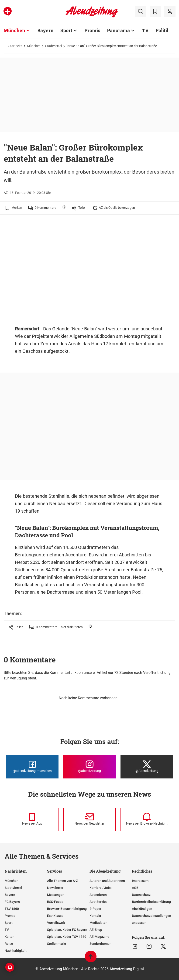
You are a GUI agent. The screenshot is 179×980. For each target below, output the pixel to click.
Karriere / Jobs (100, 888)
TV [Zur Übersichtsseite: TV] (145, 30)
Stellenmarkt (57, 944)
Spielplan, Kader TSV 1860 (67, 937)
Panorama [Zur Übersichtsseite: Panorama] (118, 30)
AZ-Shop (96, 930)
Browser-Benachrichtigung (67, 909)
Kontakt (95, 916)
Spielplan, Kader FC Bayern (67, 930)
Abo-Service (98, 902)
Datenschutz (141, 895)
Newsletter (55, 888)
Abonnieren (98, 895)
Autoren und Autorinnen (107, 881)
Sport (9, 923)
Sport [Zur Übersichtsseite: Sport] (66, 30)
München (34, 46)
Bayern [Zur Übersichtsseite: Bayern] (45, 30)
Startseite (15, 46)
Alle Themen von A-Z (62, 881)
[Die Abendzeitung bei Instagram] (89, 767)
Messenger (55, 895)
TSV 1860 (12, 909)
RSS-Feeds (55, 902)
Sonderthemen (100, 944)
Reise (9, 944)
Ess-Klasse (55, 916)
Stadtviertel (53, 46)
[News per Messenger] (32, 819)
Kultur (9, 937)
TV (7, 930)
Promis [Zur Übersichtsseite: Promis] (92, 30)
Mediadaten (98, 923)
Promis (10, 916)
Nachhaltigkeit (16, 951)
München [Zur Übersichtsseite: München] (14, 30)
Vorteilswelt (56, 923)
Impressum (140, 881)
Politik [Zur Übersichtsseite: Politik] (163, 30)
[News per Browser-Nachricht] (147, 819)
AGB (135, 888)
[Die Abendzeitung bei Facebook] (32, 767)
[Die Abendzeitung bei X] (147, 767)
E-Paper (95, 909)
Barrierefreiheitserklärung (151, 902)
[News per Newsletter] (89, 819)
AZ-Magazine (99, 937)
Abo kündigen (142, 909)
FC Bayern (12, 902)
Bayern (10, 895)
